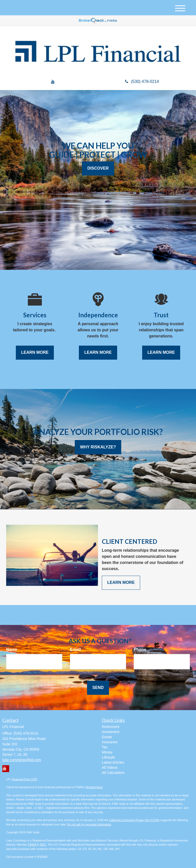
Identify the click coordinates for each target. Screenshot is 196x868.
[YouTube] (53, 82)
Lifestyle (108, 757)
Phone (140, 650)
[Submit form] (98, 688)
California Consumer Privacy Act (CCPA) (134, 820)
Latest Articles (113, 762)
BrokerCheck (95, 787)
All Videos (110, 768)
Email (75, 650)
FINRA (32, 845)
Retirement (111, 727)
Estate (107, 737)
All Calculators (113, 773)
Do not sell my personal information (89, 824)
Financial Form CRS (24, 779)
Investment (111, 732)
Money (107, 752)
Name (12, 650)
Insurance (110, 742)
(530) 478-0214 (142, 81)
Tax (105, 747)
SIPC (43, 845)
